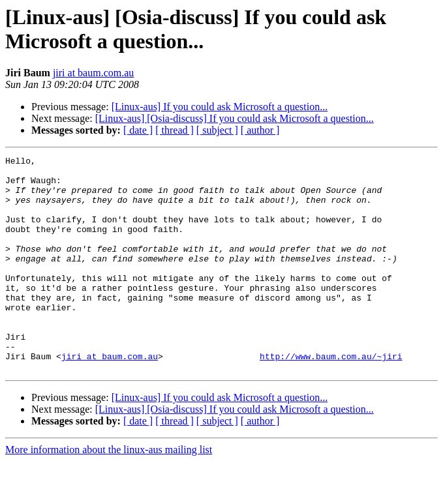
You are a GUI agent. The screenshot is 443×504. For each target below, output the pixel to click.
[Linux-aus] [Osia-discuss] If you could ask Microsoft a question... (235, 118)
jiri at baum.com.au (93, 73)
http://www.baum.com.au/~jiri (331, 397)
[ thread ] (175, 130)
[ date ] (138, 130)
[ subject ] (217, 130)
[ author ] (260, 130)
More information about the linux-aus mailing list (109, 493)
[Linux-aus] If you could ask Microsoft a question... (220, 107)
